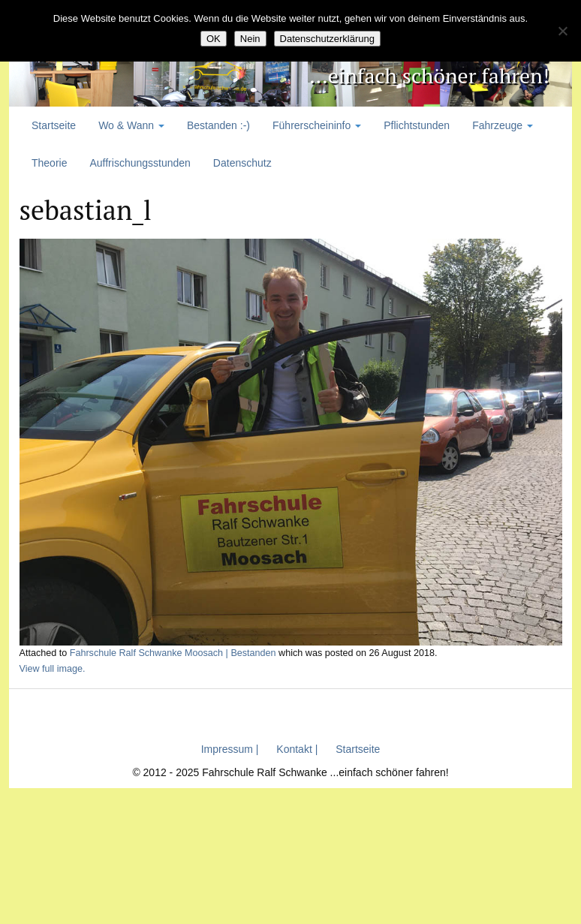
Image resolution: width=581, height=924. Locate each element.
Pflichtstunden (417, 125)
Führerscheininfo (317, 125)
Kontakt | (297, 749)
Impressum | (230, 749)
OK (214, 39)
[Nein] (562, 31)
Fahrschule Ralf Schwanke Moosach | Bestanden (173, 653)
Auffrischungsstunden (140, 163)
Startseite (54, 125)
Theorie (49, 163)
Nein (250, 39)
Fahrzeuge (503, 125)
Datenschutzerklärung (327, 39)
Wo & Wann (131, 125)
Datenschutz (242, 163)
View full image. (53, 669)
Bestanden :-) (218, 125)
